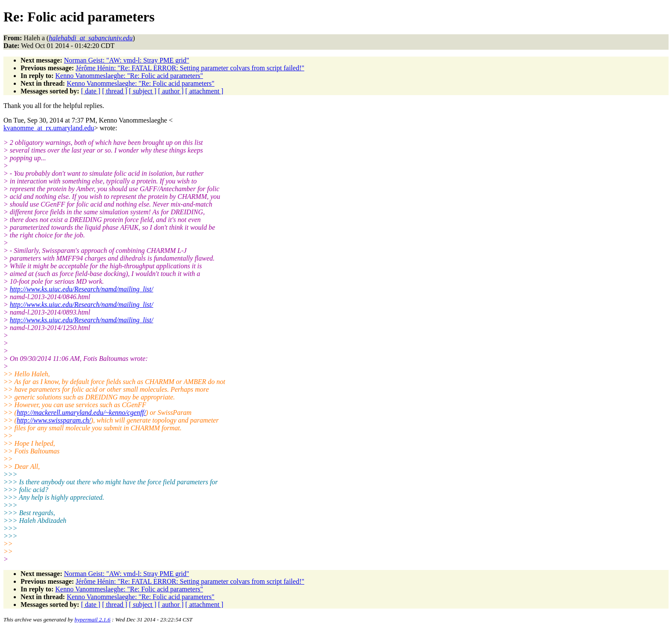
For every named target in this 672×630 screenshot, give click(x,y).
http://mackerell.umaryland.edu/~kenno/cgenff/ (81, 412)
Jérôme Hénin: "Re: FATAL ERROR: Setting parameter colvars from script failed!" (190, 68)
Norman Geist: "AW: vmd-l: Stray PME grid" (126, 60)
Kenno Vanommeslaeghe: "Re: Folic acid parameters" (129, 76)
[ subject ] (143, 91)
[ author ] (171, 91)
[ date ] (91, 91)
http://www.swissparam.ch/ (54, 420)
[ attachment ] (204, 91)
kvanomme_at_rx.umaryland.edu (49, 128)
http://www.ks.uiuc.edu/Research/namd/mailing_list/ (82, 289)
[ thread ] (115, 91)
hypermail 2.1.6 (93, 619)
